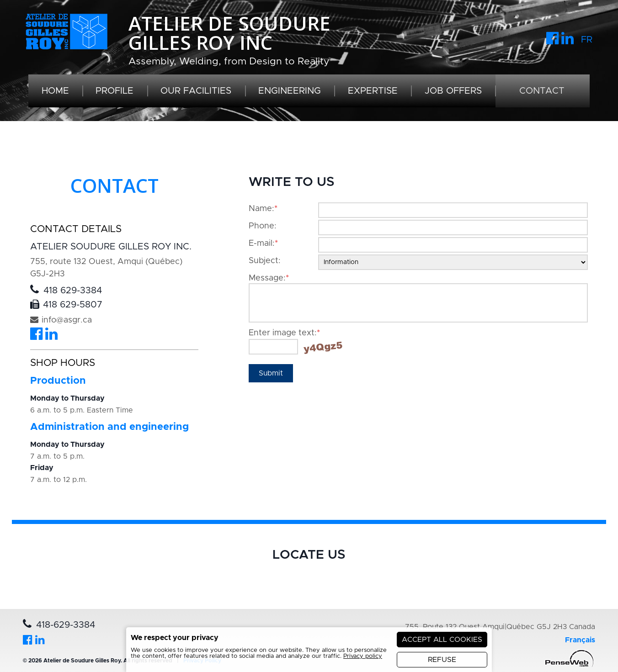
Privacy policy (363, 656)
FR (587, 40)
